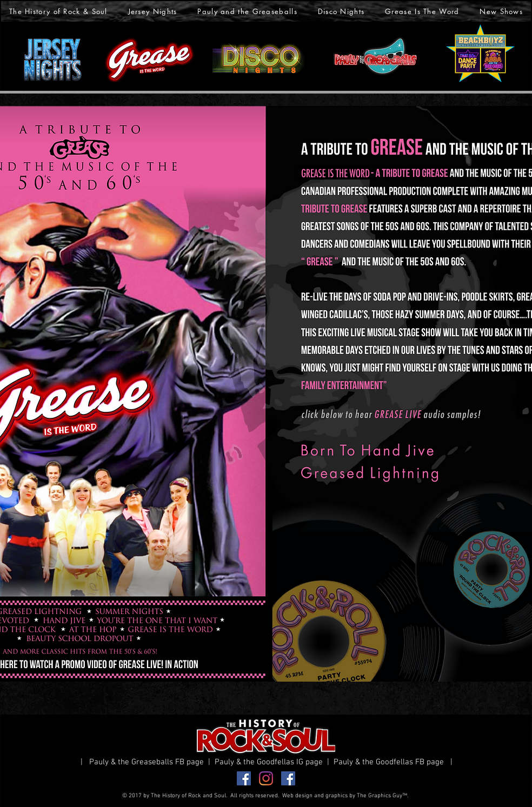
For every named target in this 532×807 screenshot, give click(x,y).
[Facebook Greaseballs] (244, 778)
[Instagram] (266, 778)
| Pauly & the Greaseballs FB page (144, 762)
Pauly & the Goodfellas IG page (271, 762)
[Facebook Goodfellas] (288, 778)
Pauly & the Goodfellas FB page (391, 762)
